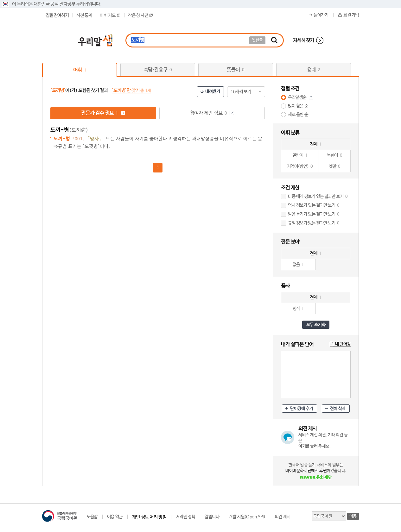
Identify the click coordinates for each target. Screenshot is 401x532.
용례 (313, 70)
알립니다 (212, 517)
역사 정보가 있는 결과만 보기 (314, 205)
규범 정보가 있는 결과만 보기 (314, 223)
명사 (299, 309)
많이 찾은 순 (298, 106)
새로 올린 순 (298, 115)
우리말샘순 (297, 97)
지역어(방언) (300, 166)
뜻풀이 (236, 70)
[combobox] (246, 92)
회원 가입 (351, 15)
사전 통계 (84, 16)
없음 (299, 265)
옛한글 (257, 40)
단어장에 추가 (302, 409)
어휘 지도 (110, 16)
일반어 (300, 155)
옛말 (335, 166)
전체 (316, 144)
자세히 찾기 (303, 40)
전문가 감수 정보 (103, 113)
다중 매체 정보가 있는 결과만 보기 (318, 197)
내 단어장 (343, 344)
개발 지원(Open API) (247, 517)
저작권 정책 (185, 517)
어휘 (80, 70)
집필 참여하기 (57, 16)
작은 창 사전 (140, 16)
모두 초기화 (316, 325)
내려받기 (213, 92)
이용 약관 (115, 517)
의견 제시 (282, 517)
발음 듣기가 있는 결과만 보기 (314, 214)
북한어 (334, 155)
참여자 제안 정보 (212, 113)
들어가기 (321, 15)
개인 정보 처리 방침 (149, 517)
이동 (353, 516)
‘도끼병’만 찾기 (131, 90)
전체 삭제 (338, 409)
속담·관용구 (158, 70)
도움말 (92, 517)
